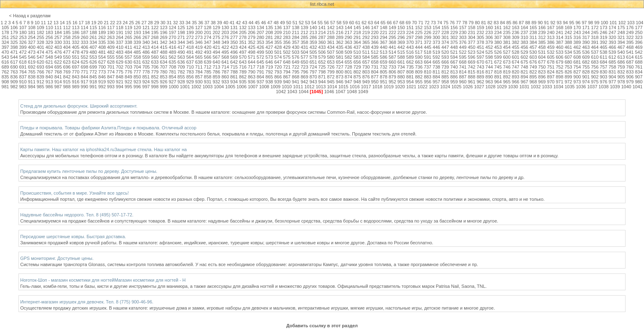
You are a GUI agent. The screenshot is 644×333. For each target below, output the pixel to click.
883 (428, 77)
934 (234, 82)
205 (243, 32)
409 (111, 47)
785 (207, 72)
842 (67, 77)
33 (182, 23)
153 (428, 28)
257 (58, 37)
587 (392, 57)
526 (498, 52)
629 (120, 62)
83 (496, 23)
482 (111, 52)
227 (436, 32)
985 (40, 87)
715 (234, 67)
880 (401, 77)
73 (433, 23)
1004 (219, 87)
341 (155, 42)
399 (23, 47)
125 (181, 28)
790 (251, 72)
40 (226, 23)
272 (190, 37)
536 (586, 52)
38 (213, 23)
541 (630, 52)
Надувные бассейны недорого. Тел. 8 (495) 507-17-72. (77, 215)
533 (559, 52)
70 (414, 23)
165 (533, 28)
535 (577, 52)
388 (568, 42)
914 (58, 82)
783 (190, 72)
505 (313, 52)
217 (348, 32)
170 (577, 28)
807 (401, 72)
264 (120, 37)
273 (199, 37)
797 (313, 72)
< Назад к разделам (30, 16)
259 (76, 37)
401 (40, 47)
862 (243, 77)
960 (463, 82)
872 (331, 77)
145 (357, 28)
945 (331, 82)
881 (410, 77)
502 (287, 52)
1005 (230, 87)
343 (172, 42)
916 (76, 82)
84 (502, 23)
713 (216, 67)
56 (327, 23)
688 (639, 62)
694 (49, 67)
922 (129, 82)
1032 (536, 87)
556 (120, 57)
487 (155, 52)
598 (489, 57)
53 (308, 23)
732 (384, 67)
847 (111, 77)
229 (454, 32)
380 (498, 42)
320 (612, 37)
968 (533, 82)
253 (23, 37)
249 (630, 32)
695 (58, 67)
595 (463, 57)
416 (172, 47)
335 (102, 42)
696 (67, 67)
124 (172, 28)
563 (181, 57)
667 (454, 62)
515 (401, 52)
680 (568, 62)
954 (410, 82)
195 (155, 32)
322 (630, 37)
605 (551, 57)
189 (102, 32)
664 (428, 62)
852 (155, 77)
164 (524, 28)
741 (463, 67)
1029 (501, 87)
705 (146, 67)
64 (377, 23)
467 (621, 47)
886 (454, 77)
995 (128, 87)
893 (515, 77)
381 (507, 42)
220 (375, 32)
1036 (581, 87)
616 (5, 62)
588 (401, 57)
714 (225, 67)
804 (375, 72)
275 (216, 37)
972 (568, 82)
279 (251, 37)
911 (32, 82)
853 (163, 77)
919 (102, 82)
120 (137, 28)
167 (551, 28)
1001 (185, 87)
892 (507, 77)
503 (296, 52)
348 (216, 42)
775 (120, 72)
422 (225, 47)
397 (5, 47)
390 (586, 42)
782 (181, 72)
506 (322, 52)
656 (357, 62)
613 (621, 57)
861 (234, 77)
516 (410, 52)
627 (102, 62)
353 (260, 42)
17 (81, 23)
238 (533, 32)
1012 (309, 87)
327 (32, 42)
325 (14, 42)
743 (480, 67)
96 (578, 23)
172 (595, 28)
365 (366, 42)
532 (551, 52)
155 (445, 28)
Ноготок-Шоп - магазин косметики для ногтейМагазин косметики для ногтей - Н (103, 280)
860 (225, 77)
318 (595, 37)
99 (597, 23)
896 (542, 77)
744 (489, 67)
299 (428, 37)
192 (129, 32)
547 (40, 57)
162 (507, 28)
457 (533, 47)
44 (251, 23)
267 (146, 37)
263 (111, 37)
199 (190, 32)
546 (32, 57)
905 (621, 77)
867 (287, 77)
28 (150, 23)
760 (630, 67)
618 (23, 62)
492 (199, 52)
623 (67, 62)
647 (278, 62)
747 (515, 67)
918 (93, 82)
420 (207, 47)
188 (93, 32)
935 (243, 82)
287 (322, 37)
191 (120, 32)
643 (243, 62)
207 (260, 32)
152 (419, 28)
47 (270, 23)
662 (410, 62)
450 (471, 47)
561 (163, 57)
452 (489, 47)
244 (586, 32)
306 (489, 37)
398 (14, 47)
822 (533, 72)
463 (586, 47)
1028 (490, 87)
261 (93, 37)
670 (480, 62)
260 (84, 37)
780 (163, 72)
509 (348, 52)
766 (40, 72)
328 (40, 42)
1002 (196, 87)
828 (586, 72)
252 (14, 37)
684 (603, 62)
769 (67, 72)
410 (120, 47)
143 (340, 28)
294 (384, 37)
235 (507, 32)
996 (137, 87)
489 (172, 52)
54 (314, 23)
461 (568, 47)
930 (199, 82)
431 (304, 47)
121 (146, 28)
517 (419, 52)
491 (190, 52)
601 (515, 57)
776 (129, 72)
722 (296, 67)
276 (225, 37)
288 (331, 37)
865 (269, 77)
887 (463, 77)
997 (146, 87)
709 (181, 67)
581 (340, 57)
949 (366, 82)
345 (190, 42)
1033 (547, 87)
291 (357, 37)
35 (194, 23)
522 (463, 52)
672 (498, 62)
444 (419, 47)
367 (384, 42)
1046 (329, 92)
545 (23, 57)
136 (278, 28)
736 (419, 67)
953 (401, 82)
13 (56, 23)
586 (384, 57)
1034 (558, 87)
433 (322, 47)
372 (428, 42)
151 (410, 28)
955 (419, 82)
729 (357, 67)
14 (62, 23)
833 (630, 72)
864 (260, 77)
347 (207, 42)
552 (84, 57)
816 (480, 72)
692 (32, 67)
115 (93, 28)
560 (155, 57)
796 (304, 72)
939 (278, 82)
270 (172, 37)
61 (358, 23)
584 (366, 57)
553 (93, 57)
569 (234, 57)
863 (251, 77)
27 (144, 23)
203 (225, 32)
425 (251, 47)
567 (216, 57)
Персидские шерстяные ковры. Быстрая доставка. (73, 237)
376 (463, 42)
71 (421, 23)
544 (14, 57)
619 (32, 62)
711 (199, 67)
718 (260, 67)
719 (269, 67)
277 (234, 37)
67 (396, 23)
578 (313, 57)
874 (348, 77)
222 (392, 32)
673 (507, 62)
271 (181, 37)
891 (498, 77)
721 (287, 67)
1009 (275, 87)
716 (243, 67)
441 (392, 47)
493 (207, 52)
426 (260, 47)
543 (5, 57)
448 (454, 47)
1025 (456, 87)
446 (436, 47)
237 (524, 32)
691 (23, 67)
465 (603, 47)
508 (340, 52)
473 (32, 52)
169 (568, 28)
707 (163, 67)
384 (533, 42)
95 (572, 23)
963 (489, 82)
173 (603, 28)
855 (181, 77)
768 (58, 72)
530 (533, 52)
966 (515, 82)
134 (260, 28)
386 (551, 42)
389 (577, 42)
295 (392, 37)
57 (333, 23)
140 (313, 28)
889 (480, 77)
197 (172, 32)
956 (428, 82)
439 (375, 47)
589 (410, 57)
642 (234, 62)
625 (84, 62)
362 (340, 42)
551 (76, 57)
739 (445, 67)
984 (32, 87)
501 (278, 52)
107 (23, 28)
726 (331, 67)
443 (410, 47)
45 (257, 23)
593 (445, 57)
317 (586, 37)
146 (366, 28)
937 (260, 82)
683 (595, 62)
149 (392, 28)
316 (577, 37)
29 (156, 23)
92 (553, 23)
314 (559, 37)
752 (559, 67)
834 (639, 72)
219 (366, 32)
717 (251, 67)
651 (313, 62)
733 (392, 67)
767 (49, 72)
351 (243, 42)
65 (383, 23)
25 (131, 23)
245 (595, 32)
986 (49, 87)
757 (603, 67)
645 (260, 62)
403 (58, 47)
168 (559, 28)
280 (260, 37)
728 (348, 67)
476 (58, 52)
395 (630, 42)
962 (480, 82)
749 (533, 67)
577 (304, 57)
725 (322, 67)
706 (155, 67)
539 (612, 52)
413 (146, 47)
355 (278, 42)
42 (238, 23)
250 (639, 32)
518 (428, 52)
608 (577, 57)
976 (603, 82)
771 (84, 72)
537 (595, 52)
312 (542, 37)
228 (445, 32)
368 (392, 42)
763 (14, 72)
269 (163, 37)
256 (49, 37)
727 (340, 67)
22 (113, 23)
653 (331, 62)
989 (76, 87)
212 (304, 32)
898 (559, 77)
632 (146, 62)
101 (613, 23)
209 (278, 32)
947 (348, 82)
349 (225, 42)
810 (428, 72)
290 (348, 37)
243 (577, 32)
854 (172, 77)
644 (251, 62)
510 (357, 52)
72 (427, 23)
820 (515, 72)
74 (439, 23)
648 (287, 62)
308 (507, 37)
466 (612, 47)
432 (313, 47)
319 (603, 37)
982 (14, 87)
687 (630, 62)
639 (207, 62)
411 (129, 47)
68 (402, 23)
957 (436, 82)
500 (269, 52)
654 (340, 62)
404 (67, 47)
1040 (626, 87)
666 (445, 62)
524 (480, 52)
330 (58, 42)
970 (551, 82)
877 (375, 77)
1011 (298, 87)
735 (410, 67)
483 (120, 52)
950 (375, 82)
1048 (352, 92)
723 (304, 67)
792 (269, 72)
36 (200, 23)
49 (282, 23)
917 (84, 82)
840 (49, 77)
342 (163, 42)
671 (489, 62)
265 (129, 37)
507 (331, 52)
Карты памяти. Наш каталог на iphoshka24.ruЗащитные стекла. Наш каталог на (103, 149)
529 (524, 52)
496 (234, 52)
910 (23, 82)
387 (559, 42)
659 (384, 62)
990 (84, 87)
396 (639, 42)
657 (366, 62)
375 (454, 42)
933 (225, 82)
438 (366, 47)
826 (568, 72)
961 (471, 82)
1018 (377, 87)
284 (296, 37)
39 (219, 23)
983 (23, 87)
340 (146, 42)
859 (216, 77)
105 (5, 28)
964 (498, 82)
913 (49, 82)
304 (471, 37)
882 (419, 77)
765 (32, 72)
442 (401, 47)
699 (93, 67)
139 (304, 28)
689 (5, 67)
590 (419, 57)
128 (207, 28)
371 (419, 42)
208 (269, 32)
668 (463, 62)
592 (436, 57)
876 (366, 77)
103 (631, 23)
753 (568, 67)
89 (534, 23)
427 (269, 47)
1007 (253, 87)
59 (345, 23)
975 (595, 82)
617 (14, 62)
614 (630, 57)
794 (287, 72)
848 (120, 77)
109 (40, 28)
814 (463, 72)
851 (146, 77)
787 (225, 72)
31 (169, 23)
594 (454, 57)
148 (384, 28)
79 (471, 23)
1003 (207, 87)
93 (559, 23)
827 (577, 72)
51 (295, 23)
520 (445, 52)
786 (216, 72)
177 (639, 28)
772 (93, 72)
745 (498, 67)
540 (621, 52)
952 (392, 82)
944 (322, 82)
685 (612, 62)
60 (352, 23)
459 (551, 47)
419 (199, 47)
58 (339, 23)
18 (87, 23)
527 (507, 52)
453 (498, 47)
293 (375, 37)
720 (278, 67)
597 (480, 57)
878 (384, 77)
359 (313, 42)
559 (146, 57)
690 (14, 67)
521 (454, 52)
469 (639, 47)
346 (199, 42)
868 (296, 77)
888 (471, 77)
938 (269, 82)
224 (410, 32)
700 (102, 67)
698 (84, 67)
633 (155, 62)
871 (322, 77)
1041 (637, 87)
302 (454, 37)
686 (621, 62)
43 (245, 23)
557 (129, 57)
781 (172, 72)
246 (603, 32)
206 (251, 32)
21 (106, 23)
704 (137, 67)
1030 (513, 87)
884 (436, 77)
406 (84, 47)
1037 (592, 87)
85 (509, 23)
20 (100, 23)
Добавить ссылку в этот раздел (322, 326)
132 (243, 28)
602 (524, 57)
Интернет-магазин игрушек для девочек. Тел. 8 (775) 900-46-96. (87, 302)
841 (58, 77)
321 (621, 37)
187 (84, 32)
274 (207, 37)
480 (93, 52)
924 (146, 82)
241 (559, 32)
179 (14, 32)
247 (612, 32)
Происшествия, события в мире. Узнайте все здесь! (74, 193)
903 (603, 77)
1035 (570, 87)
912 (40, 82)
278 (243, 37)
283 (287, 37)
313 (551, 37)
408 (102, 47)
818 (498, 72)
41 (232, 23)
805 (384, 72)
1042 (281, 92)
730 (366, 67)
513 (384, 52)
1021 (411, 87)
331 (67, 42)
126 (190, 28)
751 (551, 67)
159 (480, 28)
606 (559, 57)
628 (111, 62)
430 (296, 47)
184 (58, 32)
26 (138, 23)
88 (528, 23)
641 (225, 62)
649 (296, 62)
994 (120, 87)
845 (93, 77)
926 (163, 82)
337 (120, 42)
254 (32, 37)
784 (199, 72)
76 (452, 23)
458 (542, 47)
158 (471, 28)
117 (111, 28)
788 (234, 72)
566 (207, 57)
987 (58, 87)
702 (120, 67)
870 (313, 77)
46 (264, 23)
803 (366, 72)
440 (384, 47)
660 (392, 62)
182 (40, 32)
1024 (445, 87)
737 (428, 67)
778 (146, 72)
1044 (304, 92)
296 (401, 37)
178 (5, 32)
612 (612, 57)
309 (515, 37)
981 (5, 87)
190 (111, 32)
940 (287, 82)
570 (243, 57)
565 (199, 57)
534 (568, 52)
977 (612, 82)
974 (586, 82)
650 (304, 62)
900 (577, 77)
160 (489, 28)
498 (251, 52)
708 (172, 67)
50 (289, 23)
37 (207, 23)
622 (58, 62)
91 (547, 23)
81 (483, 23)
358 (304, 42)
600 (507, 57)
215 (331, 32)
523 (471, 52)
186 (76, 32)
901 (586, 77)
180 (23, 32)
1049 (363, 92)
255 (40, 37)
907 (639, 77)
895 (533, 77)
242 (568, 32)
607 (568, 57)
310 (524, 37)
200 (199, 32)
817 (489, 72)
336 (111, 42)
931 (207, 82)
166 (542, 28)
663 (419, 62)
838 (32, 77)
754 (577, 67)
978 (621, 82)
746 (507, 67)
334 (93, 42)
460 (559, 47)
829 (595, 72)
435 (340, 47)
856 (190, 77)
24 (125, 23)
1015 (343, 87)
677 (542, 62)
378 (480, 42)
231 (471, 32)
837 (23, 77)
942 (304, 82)
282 (278, 37)
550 (67, 57)
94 (566, 23)
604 (542, 57)
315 (568, 37)
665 (436, 62)
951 (384, 82)
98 (591, 23)
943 (313, 82)
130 (225, 28)
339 (137, 42)
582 (348, 57)
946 (340, 82)
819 (507, 72)
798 (322, 72)
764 (23, 72)
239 (542, 32)
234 (498, 32)
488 (163, 52)
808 (410, 72)
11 (44, 23)
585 (375, 57)
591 (428, 57)
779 (155, 72)
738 (436, 67)
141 (322, 28)
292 (366, 37)
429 (287, 47)
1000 (174, 87)
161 (498, 28)
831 (612, 72)
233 (489, 32)
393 (612, 42)
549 (58, 57)
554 (102, 57)
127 (199, 28)
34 (188, 23)
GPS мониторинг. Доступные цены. (57, 258)
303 (463, 37)
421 (216, 47)
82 (490, 23)
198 (181, 32)
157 (463, 28)
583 (357, 57)
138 (296, 28)
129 (216, 28)
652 (322, 62)
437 (357, 47)
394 (621, 42)
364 (357, 42)
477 (67, 52)
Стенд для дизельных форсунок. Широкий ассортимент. (79, 106)
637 (190, 62)
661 (401, 62)
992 (102, 87)
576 (296, 57)
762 (5, 72)
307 (498, 37)
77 (458, 23)
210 (287, 32)
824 (551, 72)
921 (120, 82)
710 (190, 67)
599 (498, 57)
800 (340, 72)
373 (436, 42)
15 (69, 23)
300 (436, 37)
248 (621, 32)
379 (489, 42)
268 (155, 37)
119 (129, 28)
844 (84, 77)
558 (137, 57)
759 (621, 67)
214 (322, 32)
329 (49, 42)
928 (181, 82)
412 (137, 47)
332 (76, 42)
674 (515, 62)
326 (23, 42)
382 (515, 42)
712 (207, 67)
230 (463, 32)
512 (375, 52)
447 (445, 47)
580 (331, 57)
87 (521, 23)
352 (251, 42)
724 (313, 67)
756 (595, 67)
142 (331, 28)
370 (410, 42)
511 (366, 52)
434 (331, 47)
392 (603, 42)
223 (401, 32)
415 (163, 47)
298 (419, 37)
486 (146, 52)
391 (595, 42)
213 (313, 32)
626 (93, 62)
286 (313, 37)
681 (577, 62)
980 (639, 82)
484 (129, 52)
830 (603, 72)
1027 (479, 87)
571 (251, 57)
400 (32, 47)
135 (269, 28)
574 (278, 57)
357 (296, 42)
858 (207, 77)
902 (595, 77)
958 (445, 82)
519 (436, 52)
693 (40, 67)
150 (401, 28)
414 (155, 47)
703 (129, 67)
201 (207, 32)
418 (190, 47)
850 (137, 77)
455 (515, 47)
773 (102, 72)
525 (489, 52)
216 (340, 32)
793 (278, 72)
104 (639, 23)
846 (102, 77)
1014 (332, 87)
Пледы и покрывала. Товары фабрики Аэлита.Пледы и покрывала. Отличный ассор (108, 128)
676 (533, 62)
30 (163, 23)
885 (445, 77)
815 (471, 72)
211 (296, 32)
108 (32, 28)
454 (507, 47)
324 (5, 42)
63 (370, 23)
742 (471, 67)
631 (137, 62)
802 (357, 72)
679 (559, 62)
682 (586, 62)
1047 (340, 92)
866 (278, 77)
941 (296, 82)
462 (577, 47)
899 (568, 77)
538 (603, 52)
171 (586, 28)
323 (639, 37)
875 (357, 77)
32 (175, 23)
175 (621, 28)
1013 (321, 87)
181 (32, 32)
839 (40, 77)
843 (76, 77)
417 (181, 47)
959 (454, 82)
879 (392, 77)
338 (129, 42)
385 (542, 42)
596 (471, 57)
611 (603, 57)
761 (639, 67)
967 (524, 82)
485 (137, 52)
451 (480, 47)
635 (172, 62)
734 (401, 67)
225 (419, 32)
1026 (468, 87)
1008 (264, 87)
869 (304, 77)
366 (375, 42)
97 (584, 23)
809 (419, 72)
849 (129, 77)
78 (465, 23)
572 (260, 57)
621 (49, 62)
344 (181, 42)
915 (67, 82)
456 (524, 47)
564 (190, 57)
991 (93, 87)
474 (40, 52)
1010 (287, 87)
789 (243, 72)
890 (489, 77)
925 (155, 82)
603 (533, 57)
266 (137, 37)
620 (40, 62)
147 (375, 28)
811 (436, 72)
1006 (241, 87)
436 (348, 47)
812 (445, 72)
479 (84, 52)
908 (5, 82)
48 (276, 23)
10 (37, 23)
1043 (292, 92)
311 (533, 37)
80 (477, 23)
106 (14, 28)
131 (234, 28)
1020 (400, 87)
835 (5, 77)
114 (84, 28)
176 (630, 28)
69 (408, 23)
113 (76, 28)
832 (621, 72)
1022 (423, 87)
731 (375, 67)
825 (559, 72)
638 (199, 62)
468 (630, 47)
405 (76, 47)
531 (542, 52)
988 (67, 87)
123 (163, 28)
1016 (354, 87)
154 (436, 28)
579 (322, 57)
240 (551, 32)
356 (287, 42)
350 (234, 42)
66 (389, 23)
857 (199, 77)
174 (612, 28)
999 (163, 87)
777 (137, 72)
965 (507, 82)
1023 (434, 87)
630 (129, 62)
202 (216, 32)
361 (331, 42)
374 (445, 42)
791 (260, 72)
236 (515, 32)
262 (102, 37)
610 (595, 57)
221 (384, 32)
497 (243, 52)
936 (251, 82)
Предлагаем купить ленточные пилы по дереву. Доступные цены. (89, 171)
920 (111, 82)
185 (67, 32)
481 (102, 52)
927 (172, 82)
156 (454, 28)
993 (111, 87)
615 (639, 57)
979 (630, 82)
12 (50, 23)
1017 (366, 87)
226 (428, 32)
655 (348, 62)
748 (524, 67)
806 (392, 72)
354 (269, 42)
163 (515, 28)
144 (348, 28)
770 (76, 72)
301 (445, 37)
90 (540, 23)
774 (111, 72)
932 (216, 82)
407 (93, 47)
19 (94, 23)
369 (401, 42)
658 (375, 62)
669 (471, 62)
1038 (603, 87)
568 (225, 57)
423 (234, 47)
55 (320, 23)
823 (542, 72)
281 (269, 37)
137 (287, 28)
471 (14, 52)
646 (269, 62)
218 (357, 32)
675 (524, 62)
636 (181, 62)
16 (75, 23)
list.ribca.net (322, 4)
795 (296, 72)
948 (357, 82)
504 (304, 52)
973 (577, 82)
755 (586, 67)
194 (146, 32)
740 (454, 67)
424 (243, 47)
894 (524, 77)
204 (234, 32)
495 (225, 52)
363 (348, 42)
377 (471, 42)
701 (111, 67)
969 (542, 82)
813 (454, 72)
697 (76, 67)
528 (515, 52)
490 (181, 52)
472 (23, 52)
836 (14, 77)
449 (463, 47)
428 (278, 47)
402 (49, 47)
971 (559, 82)
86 (515, 23)
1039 (615, 87)
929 (190, 82)
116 (102, 28)
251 (5, 37)
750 (542, 67)
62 (364, 23)
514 (392, 52)
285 (304, 37)
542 (639, 52)
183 (49, 32)
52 (301, 23)
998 (155, 87)
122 (155, 28)
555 (111, 57)
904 (612, 77)
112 (67, 28)
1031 (524, 87)
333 (84, 42)
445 (428, 47)
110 (49, 28)
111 (58, 28)
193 (137, 32)
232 (480, 32)
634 (163, 62)
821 (524, 72)
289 (340, 37)
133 (251, 28)
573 (269, 57)
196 (163, 32)
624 (76, 62)
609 (586, 57)
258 (67, 37)
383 (524, 42)
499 (260, 52)
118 (120, 28)
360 (322, 42)
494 (216, 52)
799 (331, 72)
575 (287, 57)
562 (172, 57)
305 (480, 37)
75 (446, 23)
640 (216, 62)
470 (5, 52)
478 (76, 52)
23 (119, 23)
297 (410, 37)
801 (348, 72)
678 (551, 62)
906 (630, 77)
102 (622, 23)
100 (604, 23)
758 (612, 67)
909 (14, 82)
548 (49, 57)
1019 (389, 87)
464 (595, 47)
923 (137, 82)
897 (551, 77)
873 (340, 77)
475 (49, 52)
